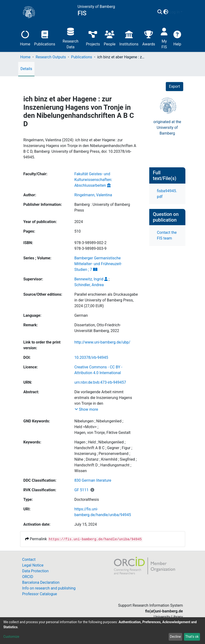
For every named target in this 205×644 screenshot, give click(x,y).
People (110, 38)
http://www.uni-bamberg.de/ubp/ (102, 342)
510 (78, 231)
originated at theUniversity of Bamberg (167, 128)
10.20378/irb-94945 (91, 357)
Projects (93, 38)
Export (174, 86)
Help (177, 38)
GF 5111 (82, 490)
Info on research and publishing (49, 588)
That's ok (192, 637)
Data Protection (36, 571)
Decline (175, 637)
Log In (175, 12)
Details (26, 69)
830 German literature (93, 480)
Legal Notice (33, 565)
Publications (45, 38)
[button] (166, 12)
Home (25, 38)
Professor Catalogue (40, 594)
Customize (11, 637)
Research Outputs (51, 57)
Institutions (129, 38)
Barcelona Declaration (41, 582)
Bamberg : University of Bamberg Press (102, 207)
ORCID (28, 577)
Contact (29, 559)
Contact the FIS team (167, 235)
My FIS (164, 38)
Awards (149, 38)
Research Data (71, 38)
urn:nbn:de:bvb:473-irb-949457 (100, 382)
